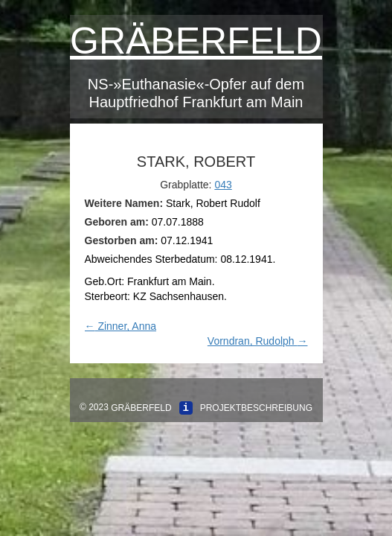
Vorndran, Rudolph (258, 341)
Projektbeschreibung (256, 408)
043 (223, 185)
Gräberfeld (196, 41)
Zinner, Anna (121, 326)
